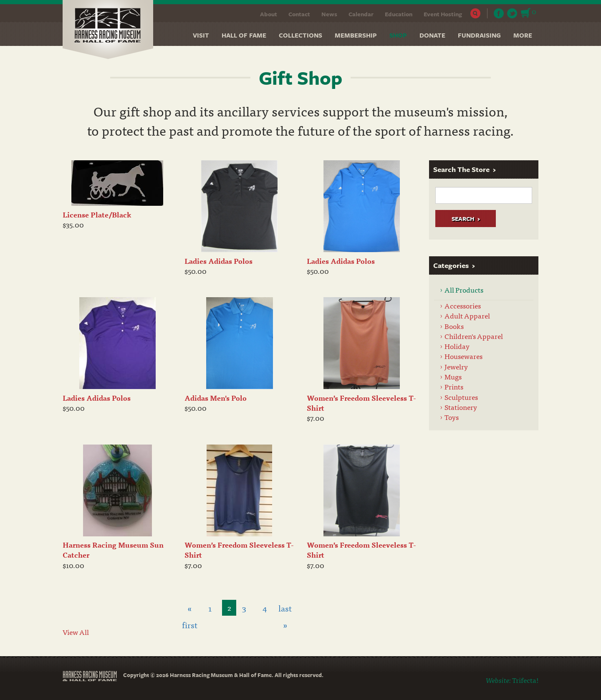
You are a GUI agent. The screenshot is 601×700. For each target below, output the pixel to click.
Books (454, 326)
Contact (299, 14)
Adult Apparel (467, 315)
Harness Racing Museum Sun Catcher (113, 550)
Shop (398, 35)
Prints (454, 386)
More (523, 35)
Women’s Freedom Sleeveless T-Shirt (361, 403)
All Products (464, 289)
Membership (356, 35)
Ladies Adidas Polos (218, 261)
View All (76, 632)
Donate (432, 35)
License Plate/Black (97, 214)
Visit (201, 35)
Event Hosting (443, 14)
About (269, 14)
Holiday (457, 346)
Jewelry (456, 366)
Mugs (453, 376)
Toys (452, 417)
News (329, 14)
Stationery (461, 407)
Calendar (361, 14)
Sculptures (461, 397)
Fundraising (479, 35)
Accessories (463, 305)
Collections (300, 35)
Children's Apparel (474, 336)
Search (476, 13)
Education (399, 14)
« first (190, 609)
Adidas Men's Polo (216, 398)
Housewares (463, 356)
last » (285, 609)
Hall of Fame (244, 35)
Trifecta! (525, 680)
